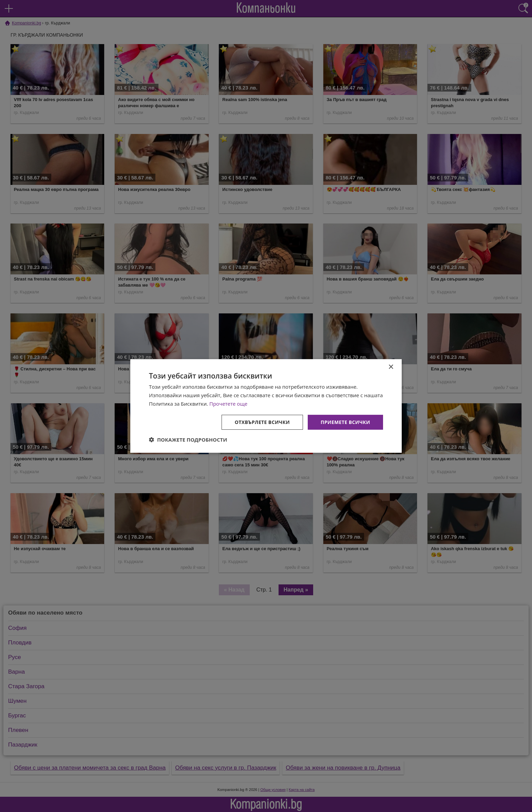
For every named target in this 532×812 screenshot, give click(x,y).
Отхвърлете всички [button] (262, 422)
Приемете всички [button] (345, 422)
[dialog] (266, 406)
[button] (188, 440)
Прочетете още (228, 404)
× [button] (391, 367)
